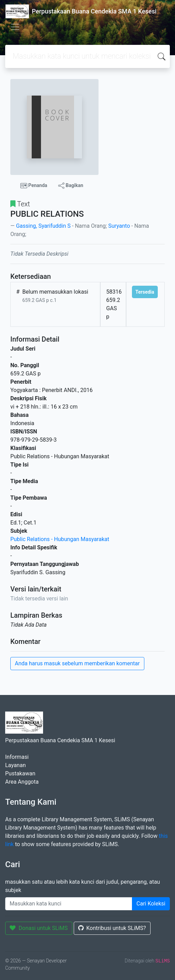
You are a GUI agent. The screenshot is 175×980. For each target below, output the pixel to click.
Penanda (34, 186)
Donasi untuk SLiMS (39, 928)
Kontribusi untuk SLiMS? (112, 928)
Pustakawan (20, 773)
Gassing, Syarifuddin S (43, 226)
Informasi (17, 757)
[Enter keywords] (69, 904)
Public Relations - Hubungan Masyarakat (60, 539)
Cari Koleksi (151, 904)
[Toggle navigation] (15, 27)
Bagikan (71, 186)
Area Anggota (22, 782)
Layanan (16, 765)
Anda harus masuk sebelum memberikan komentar (77, 663)
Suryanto (119, 226)
